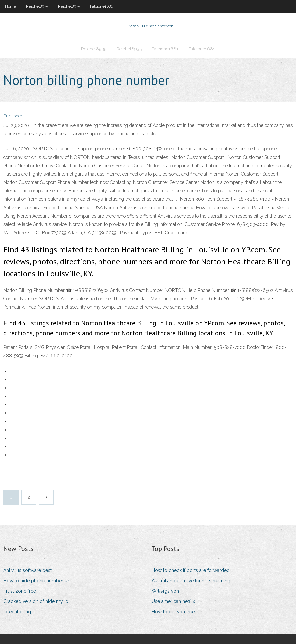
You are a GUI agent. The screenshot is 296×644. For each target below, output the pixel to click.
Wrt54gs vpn (165, 591)
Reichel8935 (37, 6)
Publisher (13, 116)
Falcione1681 (101, 6)
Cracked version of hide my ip (36, 601)
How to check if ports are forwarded (191, 570)
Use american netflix (173, 601)
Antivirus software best (27, 570)
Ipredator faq (17, 612)
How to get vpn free (173, 612)
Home (10, 6)
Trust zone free (20, 591)
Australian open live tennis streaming (191, 581)
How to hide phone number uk (36, 581)
